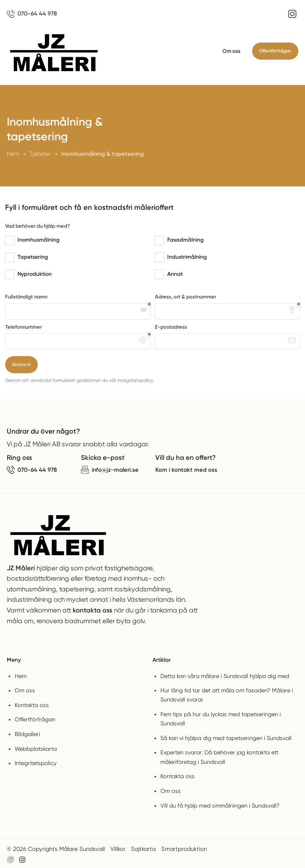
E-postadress (171, 327)
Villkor (118, 849)
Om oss (231, 51)
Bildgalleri (27, 734)
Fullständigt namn (26, 297)
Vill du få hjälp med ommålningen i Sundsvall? (220, 806)
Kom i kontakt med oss (186, 470)
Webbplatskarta (36, 749)
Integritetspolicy (36, 763)
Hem (21, 676)
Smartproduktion (184, 849)
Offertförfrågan (275, 51)
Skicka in (21, 364)
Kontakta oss (32, 705)
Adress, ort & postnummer (185, 297)
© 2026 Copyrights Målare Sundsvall (56, 849)
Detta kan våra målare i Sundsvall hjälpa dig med (225, 676)
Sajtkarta (143, 849)
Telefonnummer (23, 327)
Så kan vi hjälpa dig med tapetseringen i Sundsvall (226, 738)
